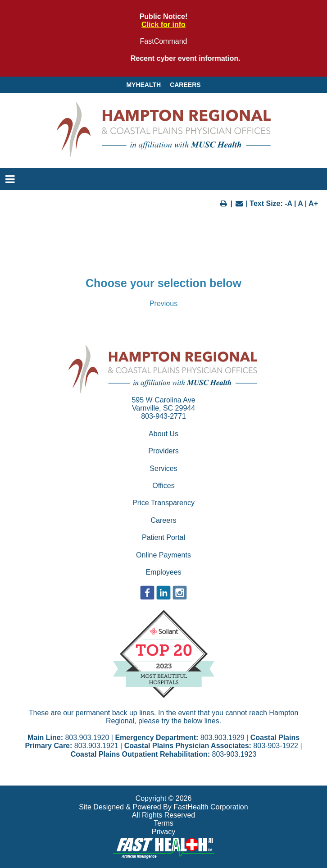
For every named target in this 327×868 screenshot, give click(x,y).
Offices (163, 486)
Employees (163, 572)
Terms (163, 823)
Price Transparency (163, 503)
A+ (313, 203)
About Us (163, 434)
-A (288, 203)
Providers (163, 451)
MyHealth (143, 85)
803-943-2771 (163, 416)
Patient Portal (163, 537)
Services (163, 468)
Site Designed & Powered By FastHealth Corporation (163, 807)
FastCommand (164, 41)
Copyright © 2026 (164, 798)
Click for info (163, 25)
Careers (185, 85)
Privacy (163, 832)
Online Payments (163, 555)
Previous (163, 304)
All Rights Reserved (164, 815)
